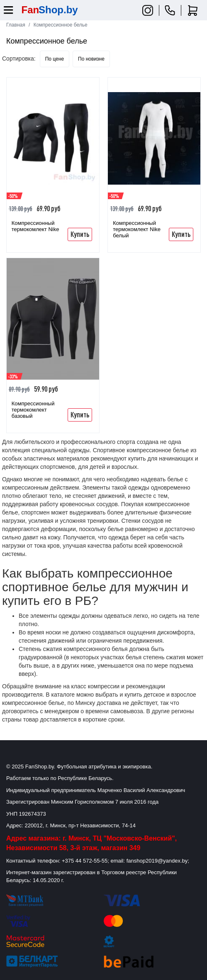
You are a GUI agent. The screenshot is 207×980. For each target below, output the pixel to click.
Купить (80, 234)
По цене (55, 59)
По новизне (91, 59)
